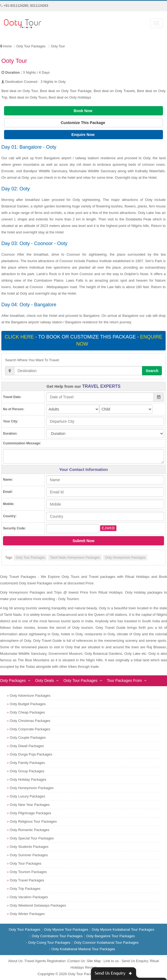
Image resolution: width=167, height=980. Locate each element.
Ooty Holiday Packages (28, 779)
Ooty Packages (13, 681)
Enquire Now (83, 135)
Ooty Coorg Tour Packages (49, 942)
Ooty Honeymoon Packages (125, 558)
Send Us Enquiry (135, 961)
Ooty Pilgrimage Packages (30, 813)
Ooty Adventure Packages (30, 696)
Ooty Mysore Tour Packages (66, 929)
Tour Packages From (124, 681)
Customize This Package (83, 123)
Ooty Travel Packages (27, 880)
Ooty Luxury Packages (27, 796)
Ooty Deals (45, 681)
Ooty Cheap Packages (27, 712)
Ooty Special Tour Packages (32, 838)
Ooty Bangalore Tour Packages (110, 936)
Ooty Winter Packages (27, 914)
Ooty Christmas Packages (30, 721)
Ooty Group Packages (27, 771)
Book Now (83, 111)
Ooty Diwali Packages (27, 746)
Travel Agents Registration (45, 961)
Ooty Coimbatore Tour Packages (57, 936)
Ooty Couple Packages (28, 738)
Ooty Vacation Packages (29, 897)
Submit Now (83, 541)
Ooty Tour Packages (30, 558)
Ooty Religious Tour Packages (33, 821)
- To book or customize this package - (83, 340)
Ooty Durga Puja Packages (31, 754)
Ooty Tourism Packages (28, 872)
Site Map (94, 961)
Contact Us (76, 961)
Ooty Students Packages (29, 847)
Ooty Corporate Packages (30, 729)
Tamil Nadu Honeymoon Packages (75, 558)
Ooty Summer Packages (29, 855)
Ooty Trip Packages (25, 889)
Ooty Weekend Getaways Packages (38, 905)
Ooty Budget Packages (28, 704)
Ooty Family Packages (27, 763)
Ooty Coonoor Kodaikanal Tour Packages (106, 942)
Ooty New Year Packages (30, 805)
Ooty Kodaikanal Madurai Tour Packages (83, 949)
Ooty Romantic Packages (30, 830)
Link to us (111, 961)
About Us (15, 961)
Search (152, 371)
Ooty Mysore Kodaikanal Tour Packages (123, 929)
